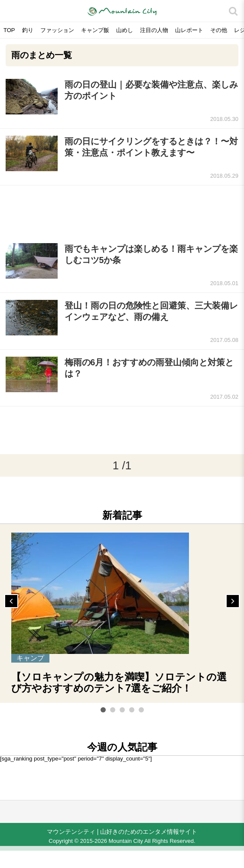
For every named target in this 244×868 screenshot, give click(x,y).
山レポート (189, 30)
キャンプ (30, 658)
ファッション (57, 30)
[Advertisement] (122, 211)
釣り (28, 30)
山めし (125, 30)
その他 (219, 30)
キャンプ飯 (95, 30)
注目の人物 (154, 30)
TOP (9, 30)
